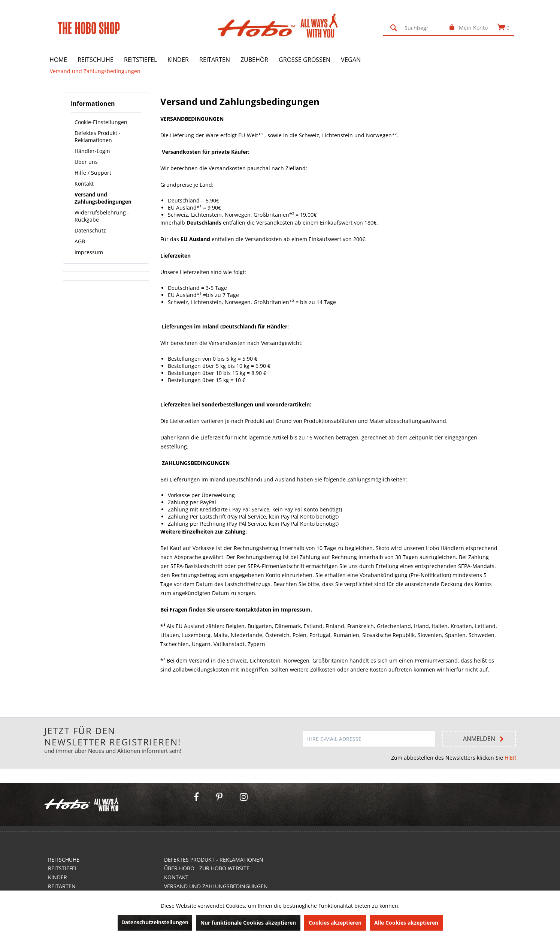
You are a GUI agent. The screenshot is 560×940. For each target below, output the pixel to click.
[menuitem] (415, 28)
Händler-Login (92, 151)
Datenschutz (90, 230)
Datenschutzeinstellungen (155, 922)
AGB (80, 241)
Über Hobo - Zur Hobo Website (207, 868)
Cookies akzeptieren (335, 923)
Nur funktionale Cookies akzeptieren (248, 923)
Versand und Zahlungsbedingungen (103, 198)
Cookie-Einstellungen (101, 122)
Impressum (89, 252)
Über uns (86, 162)
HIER (510, 758)
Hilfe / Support (93, 173)
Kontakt (84, 184)
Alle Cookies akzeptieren (406, 923)
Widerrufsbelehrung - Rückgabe (102, 216)
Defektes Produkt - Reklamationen (98, 136)
